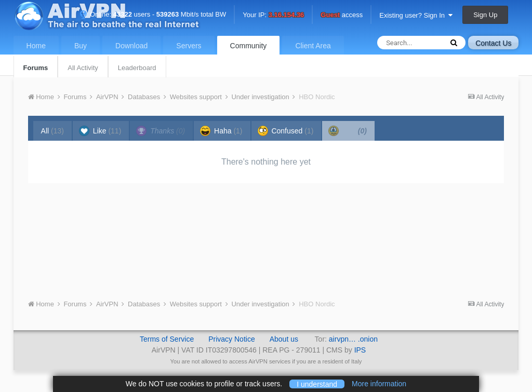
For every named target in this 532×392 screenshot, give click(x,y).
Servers (189, 46)
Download (131, 46)
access (342, 15)
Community (249, 46)
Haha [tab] (221, 131)
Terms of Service (167, 339)
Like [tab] (100, 131)
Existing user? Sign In (416, 15)
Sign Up (485, 15)
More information (379, 384)
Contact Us (493, 43)
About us (284, 339)
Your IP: (273, 15)
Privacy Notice (231, 339)
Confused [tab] (286, 131)
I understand (317, 384)
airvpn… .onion (353, 339)
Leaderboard (137, 68)
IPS (360, 350)
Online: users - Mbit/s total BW (153, 14)
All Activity (83, 68)
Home (36, 46)
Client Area (313, 46)
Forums (36, 68)
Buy (81, 46)
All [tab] (52, 131)
